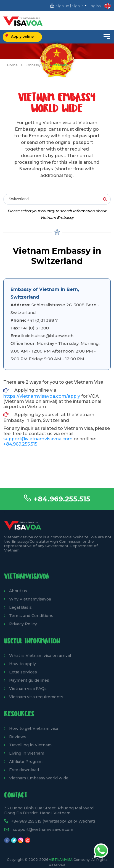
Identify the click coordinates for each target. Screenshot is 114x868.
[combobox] (57, 200)
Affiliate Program (26, 761)
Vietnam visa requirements (36, 697)
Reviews (18, 737)
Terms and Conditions (31, 616)
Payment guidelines (29, 680)
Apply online (19, 36)
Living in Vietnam (27, 753)
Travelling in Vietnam (30, 745)
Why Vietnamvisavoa (30, 599)
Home (12, 65)
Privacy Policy (23, 624)
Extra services (23, 672)
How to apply (22, 664)
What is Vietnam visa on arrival (40, 656)
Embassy (33, 65)
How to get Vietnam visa (34, 728)
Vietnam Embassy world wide (39, 778)
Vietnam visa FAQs (28, 689)
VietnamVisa (61, 860)
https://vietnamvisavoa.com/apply (42, 396)
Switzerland (59, 65)
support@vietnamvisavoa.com (38, 439)
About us (18, 591)
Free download (24, 770)
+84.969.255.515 (62, 499)
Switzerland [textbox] (18, 199)
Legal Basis (20, 607)
